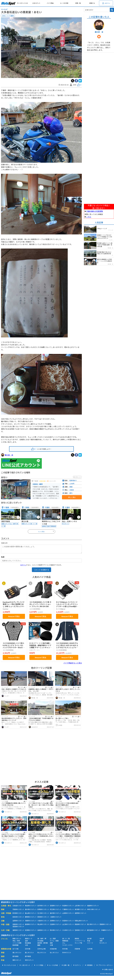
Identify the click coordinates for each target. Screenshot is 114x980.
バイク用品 (50, 3)
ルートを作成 (64, 3)
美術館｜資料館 (43, 943)
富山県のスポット (31, 913)
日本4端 (28, 949)
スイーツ (90, 943)
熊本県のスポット (56, 930)
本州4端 (65, 949)
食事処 (77, 938)
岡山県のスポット (43, 924)
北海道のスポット (18, 906)
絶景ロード (29, 938)
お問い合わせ (109, 969)
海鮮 (51, 943)
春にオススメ (17, 953)
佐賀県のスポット (31, 930)
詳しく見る (72, 497)
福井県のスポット (56, 913)
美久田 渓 (9, 455)
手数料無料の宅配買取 (95, 211)
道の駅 (89, 938)
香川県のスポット (93, 924)
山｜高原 (53, 938)
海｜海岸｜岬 (42, 938)
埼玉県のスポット (56, 909)
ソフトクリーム (80, 941)
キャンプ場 (78, 943)
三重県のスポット (56, 917)
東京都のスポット (81, 909)
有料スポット (29, 960)
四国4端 (77, 949)
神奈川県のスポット (94, 909)
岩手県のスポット (43, 906)
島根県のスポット (31, 924)
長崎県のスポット (43, 930)
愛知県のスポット (43, 917)
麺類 (39, 945)
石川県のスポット (43, 913)
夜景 (101, 941)
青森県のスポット (31, 906)
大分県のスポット (68, 930)
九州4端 (90, 949)
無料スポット (17, 960)
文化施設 (40, 941)
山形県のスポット (81, 906)
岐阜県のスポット (18, 917)
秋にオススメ (42, 953)
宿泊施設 (28, 943)
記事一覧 (78, 3)
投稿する (92, 3)
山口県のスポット (68, 924)
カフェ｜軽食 (54, 941)
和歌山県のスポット (81, 921)
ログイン (23, 565)
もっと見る (46, 532)
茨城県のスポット (18, 909)
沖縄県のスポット (107, 930)
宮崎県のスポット (81, 930)
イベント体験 (17, 943)
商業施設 (65, 941)
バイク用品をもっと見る (73, 663)
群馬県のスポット (43, 909)
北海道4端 (53, 949)
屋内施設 (15, 956)
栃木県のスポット (31, 909)
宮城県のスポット (56, 906)
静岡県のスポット (31, 917)
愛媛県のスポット (105, 924)
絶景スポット (17, 938)
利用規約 (90, 965)
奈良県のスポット (68, 921)
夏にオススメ (29, 953)
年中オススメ (67, 953)
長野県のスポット (81, 913)
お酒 (51, 945)
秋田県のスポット (68, 906)
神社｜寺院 (16, 941)
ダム (64, 943)
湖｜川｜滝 (66, 938)
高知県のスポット (18, 926)
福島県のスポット (93, 906)
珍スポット (103, 943)
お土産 (102, 938)
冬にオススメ (54, 953)
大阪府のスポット (43, 921)
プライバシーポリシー (106, 965)
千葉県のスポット (68, 909)
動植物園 (15, 945)
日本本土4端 (41, 949)
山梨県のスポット (68, 913)
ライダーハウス (67, 945)
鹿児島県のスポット (94, 930)
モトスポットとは (22, 3)
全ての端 (15, 949)
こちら (89, 217)
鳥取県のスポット (18, 924)
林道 (89, 941)
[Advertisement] (41, 754)
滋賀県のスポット (18, 921)
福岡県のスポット (18, 930)
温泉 (26, 941)
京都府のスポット (31, 921)
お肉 (26, 945)
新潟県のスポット (18, 913)
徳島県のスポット (81, 924)
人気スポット (36, 3)
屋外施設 (28, 956)
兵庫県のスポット (56, 921)
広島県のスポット (56, 924)
